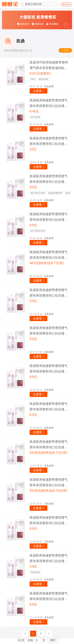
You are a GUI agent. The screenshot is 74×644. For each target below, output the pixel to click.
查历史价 (66, 4)
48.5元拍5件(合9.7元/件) (47, 263)
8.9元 (33, 187)
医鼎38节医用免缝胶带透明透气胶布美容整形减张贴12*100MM (49, 66)
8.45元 (34, 111)
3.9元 (33, 566)
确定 (53, 640)
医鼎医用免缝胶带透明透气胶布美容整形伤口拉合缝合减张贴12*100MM (49, 104)
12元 (33, 149)
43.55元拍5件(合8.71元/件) (48, 453)
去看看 (39, 91)
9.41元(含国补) (40, 73)
